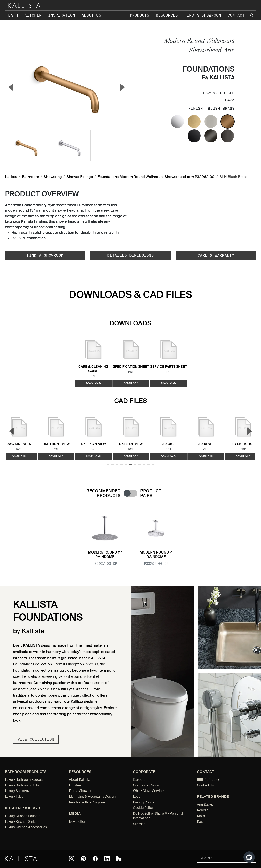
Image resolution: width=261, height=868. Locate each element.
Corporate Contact (147, 786)
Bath (13, 15)
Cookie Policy (143, 808)
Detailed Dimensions (130, 255)
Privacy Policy (143, 803)
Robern (203, 810)
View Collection (36, 739)
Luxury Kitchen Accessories (26, 827)
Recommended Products (104, 494)
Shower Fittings (80, 177)
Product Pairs (151, 494)
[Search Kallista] (221, 859)
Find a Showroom (203, 15)
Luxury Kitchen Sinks (21, 822)
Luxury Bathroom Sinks (22, 786)
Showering (53, 177)
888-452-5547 (208, 780)
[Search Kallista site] (252, 15)
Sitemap (139, 824)
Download (93, 383)
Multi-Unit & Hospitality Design (92, 797)
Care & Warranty (216, 255)
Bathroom (30, 177)
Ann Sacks (205, 805)
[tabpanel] (130, 539)
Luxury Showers (17, 791)
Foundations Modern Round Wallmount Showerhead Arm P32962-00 (156, 177)
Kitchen (33, 15)
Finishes (75, 786)
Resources (167, 15)
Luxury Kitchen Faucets (23, 816)
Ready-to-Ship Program (87, 803)
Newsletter (77, 822)
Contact (236, 15)
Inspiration (62, 15)
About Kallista (80, 780)
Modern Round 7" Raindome (156, 555)
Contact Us (206, 786)
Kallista (11, 177)
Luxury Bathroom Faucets (24, 780)
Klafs (201, 816)
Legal (137, 797)
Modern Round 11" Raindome (105, 555)
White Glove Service (148, 791)
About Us (91, 15)
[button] (249, 857)
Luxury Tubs (14, 797)
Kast (200, 822)
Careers (139, 780)
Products (139, 15)
